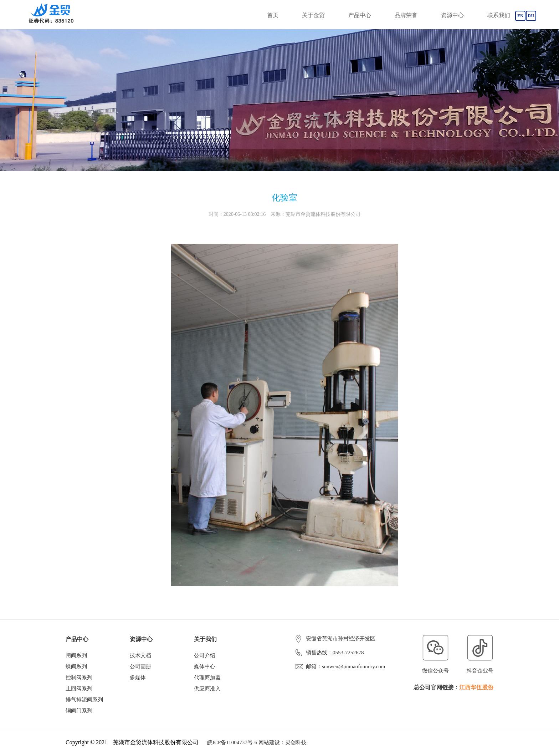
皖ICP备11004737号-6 (232, 742)
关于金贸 (313, 15)
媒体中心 (205, 666)
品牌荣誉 (406, 15)
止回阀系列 (79, 689)
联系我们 (499, 15)
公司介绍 (205, 655)
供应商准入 (207, 689)
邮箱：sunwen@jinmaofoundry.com (340, 666)
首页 (273, 15)
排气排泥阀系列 (84, 700)
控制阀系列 (79, 678)
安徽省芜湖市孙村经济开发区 (335, 639)
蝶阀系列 (76, 666)
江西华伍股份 (476, 687)
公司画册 (140, 666)
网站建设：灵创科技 (283, 742)
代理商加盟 (207, 678)
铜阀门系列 (79, 711)
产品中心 (360, 15)
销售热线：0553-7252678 (330, 653)
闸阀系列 (76, 655)
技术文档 (140, 655)
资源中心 (452, 15)
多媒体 (138, 678)
